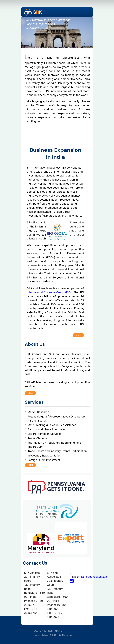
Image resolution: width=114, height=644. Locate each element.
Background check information (47, 429)
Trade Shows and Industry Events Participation (57, 451)
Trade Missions (37, 438)
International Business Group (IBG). (50, 292)
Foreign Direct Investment (44, 460)
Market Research (38, 412)
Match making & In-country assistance (52, 425)
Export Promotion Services (45, 434)
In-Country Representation (44, 456)
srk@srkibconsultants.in (92, 577)
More (78, 335)
